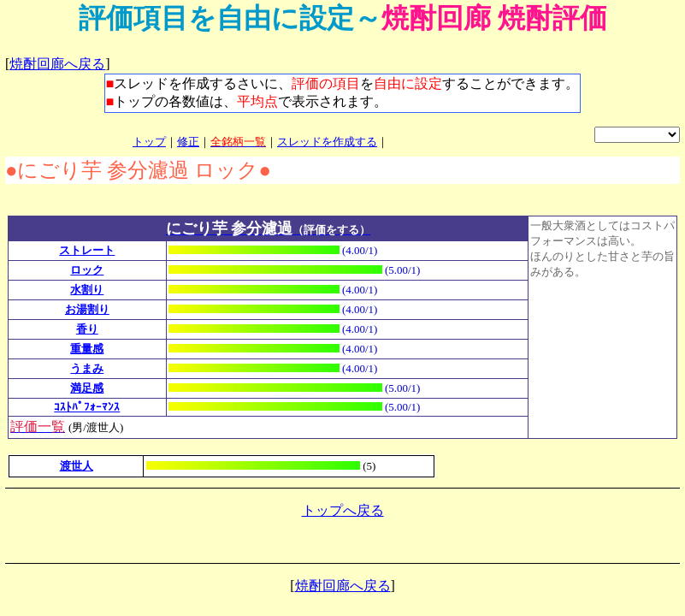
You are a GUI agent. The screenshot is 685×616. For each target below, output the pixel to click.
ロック (87, 270)
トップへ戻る (343, 510)
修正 (188, 142)
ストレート (87, 250)
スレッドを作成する (327, 142)
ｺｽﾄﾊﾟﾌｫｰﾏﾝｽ (87, 407)
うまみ (87, 368)
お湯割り (87, 309)
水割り (87, 290)
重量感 (87, 349)
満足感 (87, 388)
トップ (149, 142)
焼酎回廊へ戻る (57, 64)
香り (87, 329)
